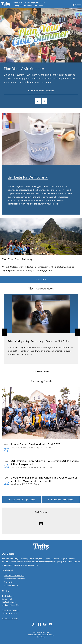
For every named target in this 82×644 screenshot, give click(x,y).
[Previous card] (38, 101)
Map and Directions (10, 618)
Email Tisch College (10, 610)
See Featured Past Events (61, 500)
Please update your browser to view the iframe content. (41, 467)
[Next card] (44, 101)
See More (41, 280)
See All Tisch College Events (21, 500)
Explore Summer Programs (41, 91)
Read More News (41, 372)
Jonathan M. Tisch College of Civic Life (29, 2)
